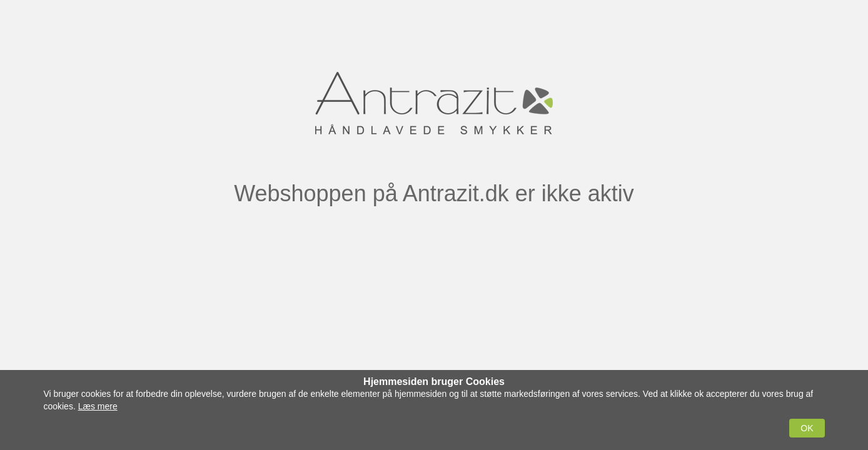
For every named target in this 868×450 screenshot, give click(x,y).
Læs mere (98, 406)
